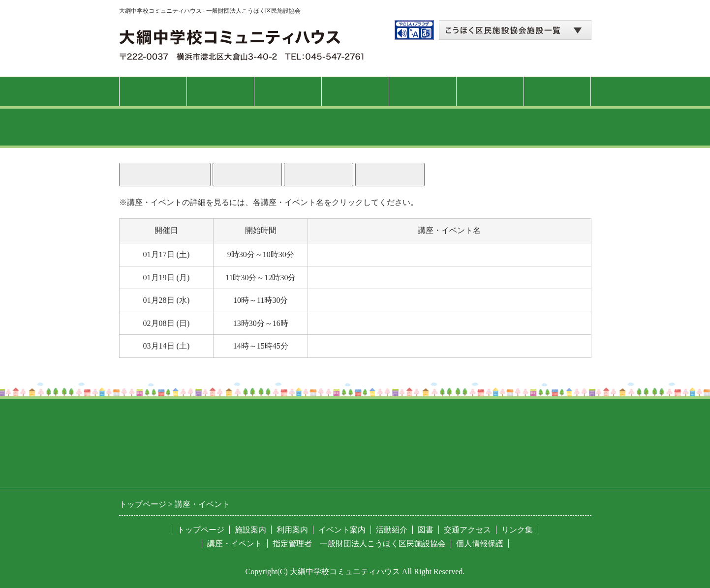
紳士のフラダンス (344, 254)
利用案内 (287, 91)
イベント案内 (342, 530)
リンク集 (517, 530)
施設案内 (220, 91)
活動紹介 (422, 91)
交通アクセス (557, 91)
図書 (490, 91)
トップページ (153, 91)
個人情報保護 (480, 544)
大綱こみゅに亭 (340, 346)
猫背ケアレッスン (344, 300)
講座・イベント (355, 91)
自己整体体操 (337, 278)
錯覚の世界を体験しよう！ (360, 323)
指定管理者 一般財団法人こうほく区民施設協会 (359, 544)
